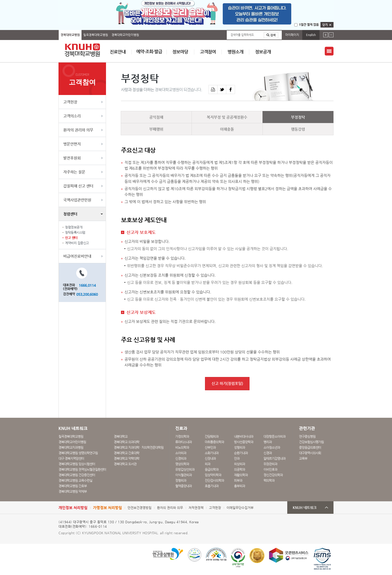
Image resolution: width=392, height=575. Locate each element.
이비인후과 (270, 469)
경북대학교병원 (70, 35)
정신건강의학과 (273, 475)
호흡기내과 (212, 486)
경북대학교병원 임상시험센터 (77, 464)
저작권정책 (196, 508)
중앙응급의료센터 (310, 447)
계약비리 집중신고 (77, 243)
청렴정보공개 (74, 227)
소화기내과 (212, 453)
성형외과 (239, 447)
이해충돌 (227, 129)
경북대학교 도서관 (125, 464)
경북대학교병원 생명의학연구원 (78, 453)
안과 (237, 458)
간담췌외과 (212, 436)
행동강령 (298, 129)
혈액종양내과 (183, 486)
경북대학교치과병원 (71, 447)
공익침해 (156, 117)
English (311, 35)
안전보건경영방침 (139, 508)
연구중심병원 (307, 436)
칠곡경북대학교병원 (96, 35)
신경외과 (181, 458)
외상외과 (239, 464)
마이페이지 (292, 35)
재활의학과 (241, 475)
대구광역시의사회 (310, 453)
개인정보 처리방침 (73, 508)
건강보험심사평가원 (311, 442)
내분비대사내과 (244, 436)
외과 (207, 464)
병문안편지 (72, 144)
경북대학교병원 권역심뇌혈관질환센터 (82, 469)
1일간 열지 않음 (309, 24)
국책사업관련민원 (77, 200)
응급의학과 (212, 469)
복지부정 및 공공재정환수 (227, 117)
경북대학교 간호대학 (126, 453)
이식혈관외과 (183, 475)
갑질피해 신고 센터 (78, 186)
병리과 (268, 442)
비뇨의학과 (182, 447)
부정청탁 (298, 117)
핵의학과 (269, 480)
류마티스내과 (183, 442)
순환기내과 (241, 453)
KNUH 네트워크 (305, 508)
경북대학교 (121, 436)
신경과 (268, 453)
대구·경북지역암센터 (71, 458)
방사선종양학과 (244, 442)
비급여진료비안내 (77, 256)
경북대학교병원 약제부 (73, 491)
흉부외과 (239, 486)
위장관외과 (270, 464)
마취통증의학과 (214, 442)
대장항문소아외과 (274, 436)
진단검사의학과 (214, 480)
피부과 (238, 480)
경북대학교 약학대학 (126, 458)
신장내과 (210, 458)
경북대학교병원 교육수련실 (75, 480)
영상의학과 (182, 464)
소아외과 (181, 453)
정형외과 (181, 480)
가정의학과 (182, 436)
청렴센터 (70, 214)
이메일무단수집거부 (240, 508)
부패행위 (156, 129)
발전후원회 (72, 158)
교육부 (303, 458)
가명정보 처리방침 (107, 508)
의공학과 (239, 469)
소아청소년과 (272, 447)
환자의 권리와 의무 (78, 130)
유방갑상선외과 (185, 469)
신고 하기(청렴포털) (227, 383)
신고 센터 (71, 238)
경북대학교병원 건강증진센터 (77, 475)
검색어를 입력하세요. (242, 35)
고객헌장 (70, 102)
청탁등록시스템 (75, 232)
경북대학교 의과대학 (126, 442)
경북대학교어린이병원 (125, 35)
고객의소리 (72, 116)
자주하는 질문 (74, 172)
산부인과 (210, 447)
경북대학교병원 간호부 (73, 486)
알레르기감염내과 (274, 458)
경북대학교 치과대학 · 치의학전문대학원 (139, 447)
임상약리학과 (213, 475)
